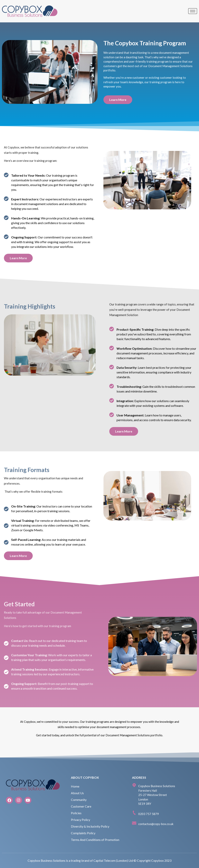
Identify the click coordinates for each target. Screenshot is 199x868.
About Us (77, 793)
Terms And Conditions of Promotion (95, 840)
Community (79, 800)
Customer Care (81, 806)
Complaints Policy (83, 833)
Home (75, 786)
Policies (76, 813)
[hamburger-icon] (193, 11)
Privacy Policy (81, 820)
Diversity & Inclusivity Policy (90, 826)
